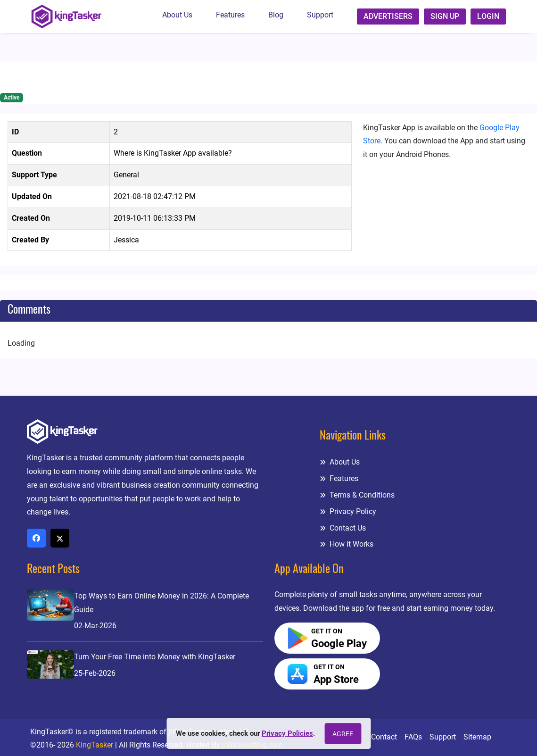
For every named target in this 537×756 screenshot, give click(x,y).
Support (320, 15)
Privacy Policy (348, 511)
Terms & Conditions (357, 495)
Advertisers (388, 16)
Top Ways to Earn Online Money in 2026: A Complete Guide (161, 603)
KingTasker (95, 745)
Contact (384, 737)
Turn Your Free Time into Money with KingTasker (155, 657)
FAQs (413, 737)
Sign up (445, 16)
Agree (343, 734)
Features (230, 15)
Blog (276, 15)
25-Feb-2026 (95, 673)
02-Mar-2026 (95, 626)
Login (488, 16)
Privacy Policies (287, 733)
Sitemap (477, 737)
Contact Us (343, 528)
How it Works (347, 544)
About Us (177, 15)
